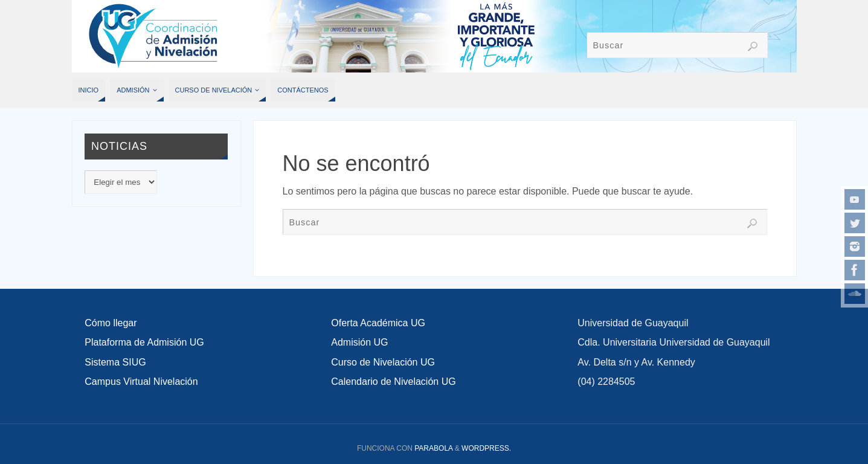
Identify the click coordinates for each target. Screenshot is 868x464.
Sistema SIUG (115, 362)
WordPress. (486, 448)
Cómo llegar (111, 323)
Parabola (433, 448)
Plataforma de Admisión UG (144, 342)
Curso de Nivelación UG (383, 362)
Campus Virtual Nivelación (141, 382)
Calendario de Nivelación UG (393, 382)
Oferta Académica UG (378, 323)
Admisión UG (359, 342)
